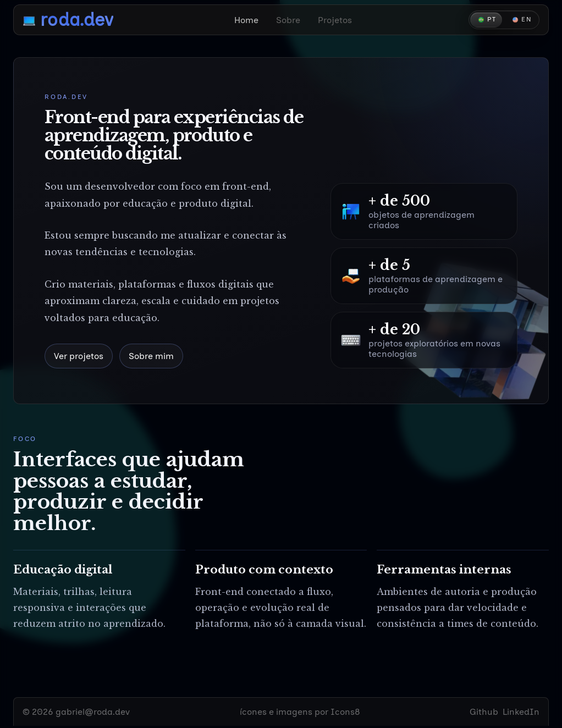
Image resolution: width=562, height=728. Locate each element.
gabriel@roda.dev (93, 712)
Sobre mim (151, 356)
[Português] (486, 20)
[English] (521, 20)
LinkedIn (521, 712)
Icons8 (345, 712)
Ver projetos (79, 356)
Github (484, 712)
